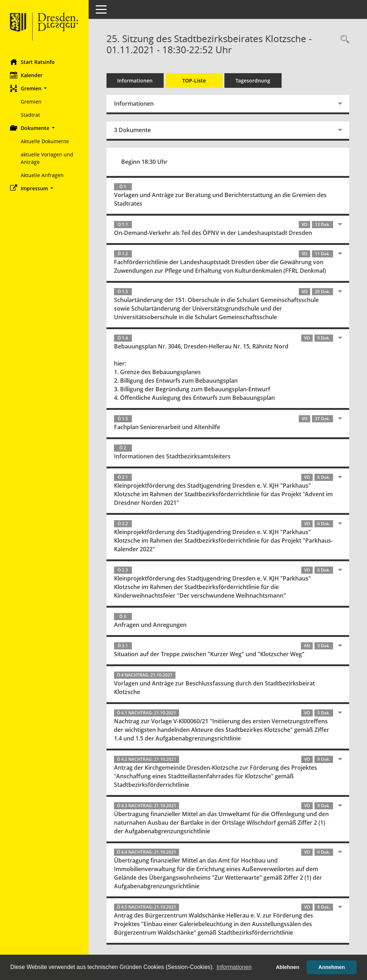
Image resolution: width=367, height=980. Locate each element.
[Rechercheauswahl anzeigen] (343, 39)
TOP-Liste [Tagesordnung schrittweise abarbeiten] (195, 81)
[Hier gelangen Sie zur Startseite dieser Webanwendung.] (45, 27)
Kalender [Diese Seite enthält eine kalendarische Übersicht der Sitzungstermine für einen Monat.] (27, 75)
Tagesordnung (254, 81)
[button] (45, 88)
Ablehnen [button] (288, 967)
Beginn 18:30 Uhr (145, 162)
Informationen (136, 81)
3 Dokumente (133, 130)
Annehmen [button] (332, 967)
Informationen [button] (234, 967)
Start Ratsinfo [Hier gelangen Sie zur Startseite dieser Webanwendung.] (33, 62)
